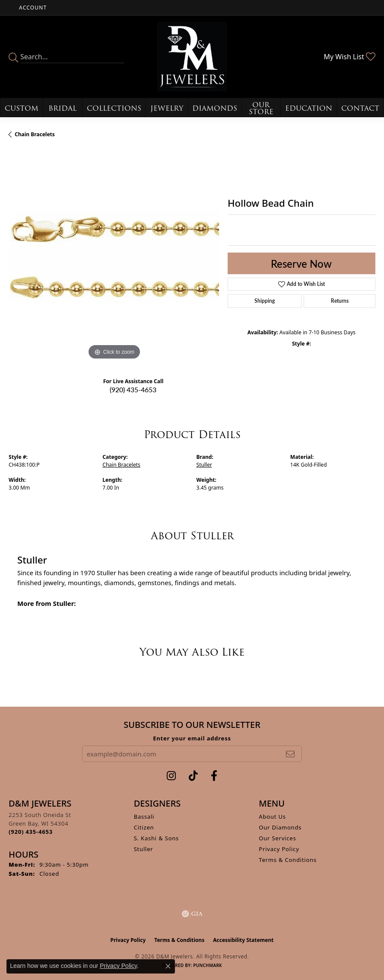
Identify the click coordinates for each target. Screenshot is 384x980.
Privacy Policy (279, 849)
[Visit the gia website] (192, 914)
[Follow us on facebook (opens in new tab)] (214, 776)
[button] (32, 8)
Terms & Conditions (288, 860)
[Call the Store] (31, 832)
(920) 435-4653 (133, 389)
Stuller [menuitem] (144, 849)
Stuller (205, 465)
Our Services (277, 838)
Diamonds (215, 108)
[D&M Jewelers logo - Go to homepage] (192, 57)
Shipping (265, 301)
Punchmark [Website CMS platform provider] (208, 965)
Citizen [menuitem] (144, 827)
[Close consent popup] (168, 966)
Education (309, 108)
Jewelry (167, 108)
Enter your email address (192, 738)
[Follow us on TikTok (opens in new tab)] (193, 776)
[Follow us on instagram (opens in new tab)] (171, 776)
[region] (114, 257)
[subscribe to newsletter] (290, 754)
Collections (114, 108)
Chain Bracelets (35, 134)
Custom (22, 108)
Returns (340, 301)
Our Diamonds (280, 827)
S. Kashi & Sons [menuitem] (157, 838)
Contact (360, 108)
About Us (272, 817)
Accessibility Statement (243, 940)
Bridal (62, 108)
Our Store (261, 108)
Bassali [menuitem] (144, 817)
